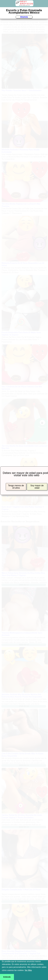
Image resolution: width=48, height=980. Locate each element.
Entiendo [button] (7, 977)
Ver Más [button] (28, 970)
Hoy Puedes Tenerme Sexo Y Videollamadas (22, 90)
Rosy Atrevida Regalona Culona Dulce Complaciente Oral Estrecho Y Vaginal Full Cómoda (21, 954)
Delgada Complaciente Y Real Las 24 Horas (21, 890)
